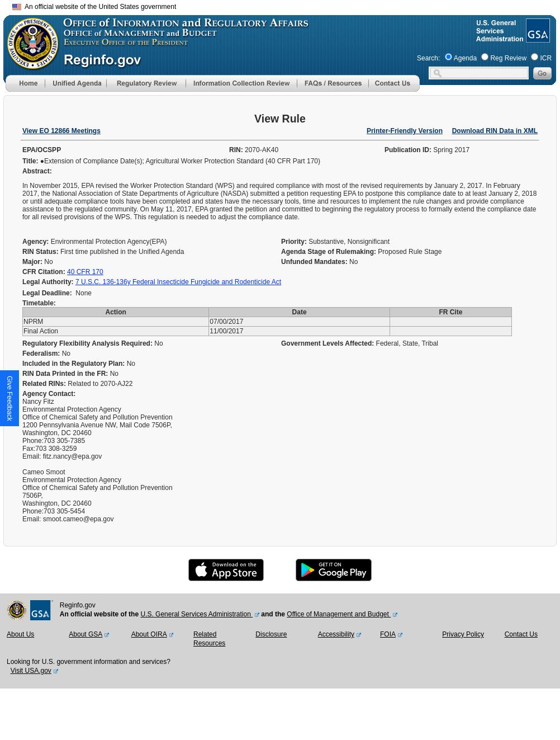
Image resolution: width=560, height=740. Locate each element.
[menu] (75, 83)
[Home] (25, 89)
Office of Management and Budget (339, 614)
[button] (75, 83)
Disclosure (271, 634)
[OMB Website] (29, 64)
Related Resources (209, 639)
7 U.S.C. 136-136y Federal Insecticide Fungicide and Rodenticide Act (178, 282)
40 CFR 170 (85, 272)
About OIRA (149, 634)
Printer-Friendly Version (405, 131)
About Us (20, 634)
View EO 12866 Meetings (61, 131)
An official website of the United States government (94, 7)
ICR (546, 58)
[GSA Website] (537, 38)
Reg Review (508, 58)
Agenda (465, 58)
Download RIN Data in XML (495, 131)
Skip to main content (287, 5)
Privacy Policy (463, 634)
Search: (428, 58)
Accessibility (336, 634)
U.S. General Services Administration (196, 614)
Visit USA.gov (31, 671)
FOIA (388, 634)
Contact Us (521, 634)
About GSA (86, 634)
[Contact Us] (394, 89)
